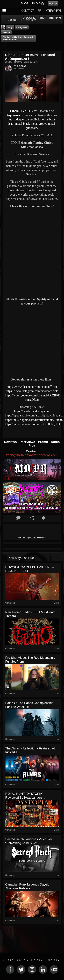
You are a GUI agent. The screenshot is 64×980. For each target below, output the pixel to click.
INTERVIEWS (53, 11)
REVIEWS (55, 18)
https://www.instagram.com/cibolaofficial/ (32, 391)
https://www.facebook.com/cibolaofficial (32, 387)
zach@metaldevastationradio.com (32, 455)
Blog (10, 27)
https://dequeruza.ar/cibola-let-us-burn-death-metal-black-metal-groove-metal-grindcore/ (32, 124)
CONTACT (27, 11)
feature (6, 32)
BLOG (25, 3)
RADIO (36, 3)
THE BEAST (20, 66)
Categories (22, 27)
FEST (42, 18)
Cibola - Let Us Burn (24, 111)
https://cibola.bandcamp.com (32, 411)
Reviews (11, 442)
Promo (43, 442)
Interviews (28, 442)
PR (39, 11)
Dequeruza (13, 115)
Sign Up (53, 4)
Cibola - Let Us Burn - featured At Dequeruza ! (18, 39)
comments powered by (32, 538)
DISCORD (29, 18)
